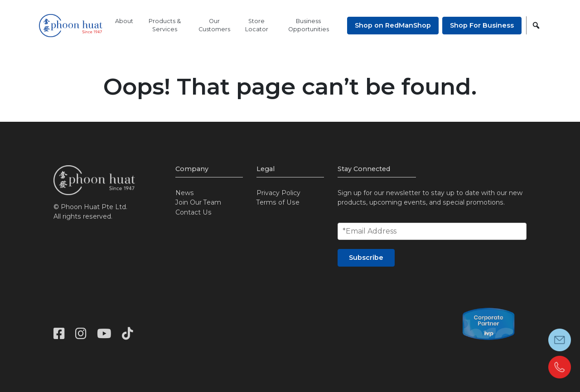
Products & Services (165, 25)
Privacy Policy (278, 193)
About (124, 21)
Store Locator (257, 25)
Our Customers (214, 25)
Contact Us (193, 212)
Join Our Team (198, 202)
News (185, 193)
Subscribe (366, 258)
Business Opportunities (309, 25)
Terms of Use (278, 202)
